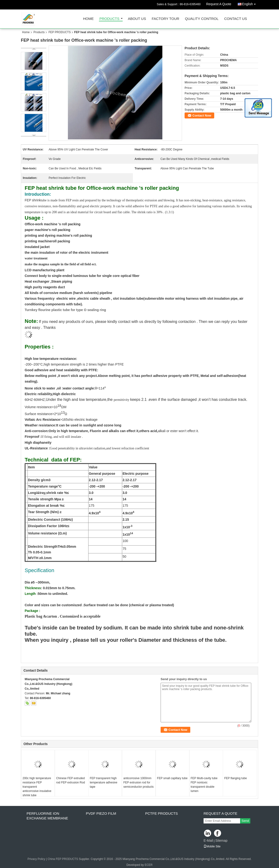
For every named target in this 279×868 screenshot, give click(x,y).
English (250, 3)
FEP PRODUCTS (60, 32)
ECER (149, 865)
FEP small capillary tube (172, 778)
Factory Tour (165, 19)
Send (245, 821)
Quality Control (202, 19)
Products (109, 19)
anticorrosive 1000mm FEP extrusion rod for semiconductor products (138, 782)
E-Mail (208, 841)
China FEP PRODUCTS (63, 859)
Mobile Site (212, 846)
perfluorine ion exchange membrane (47, 816)
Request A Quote (219, 4)
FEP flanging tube (235, 778)
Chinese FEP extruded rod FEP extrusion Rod (71, 780)
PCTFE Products (162, 813)
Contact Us (236, 19)
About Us (137, 19)
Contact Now (202, 115)
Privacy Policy (36, 859)
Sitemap (221, 841)
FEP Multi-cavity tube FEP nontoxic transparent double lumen (204, 785)
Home (88, 19)
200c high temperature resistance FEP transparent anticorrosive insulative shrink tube (37, 787)
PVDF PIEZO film (101, 813)
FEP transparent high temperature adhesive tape (103, 782)
